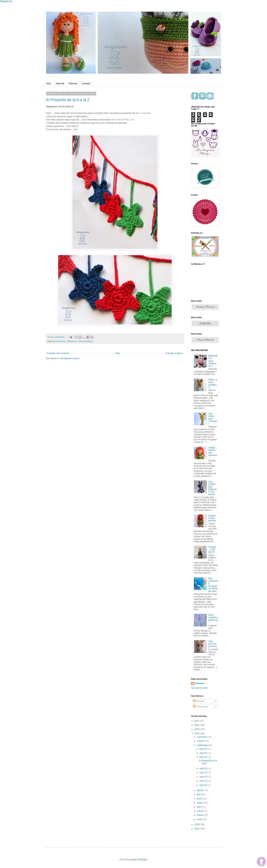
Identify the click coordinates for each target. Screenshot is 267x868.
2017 (197, 721)
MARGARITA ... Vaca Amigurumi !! (213, 361)
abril (199, 807)
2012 (197, 829)
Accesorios (61, 341)
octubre (201, 741)
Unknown (200, 683)
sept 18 (203, 768)
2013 (197, 824)
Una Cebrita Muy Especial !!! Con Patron (212, 488)
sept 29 (203, 749)
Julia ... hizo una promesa (212, 644)
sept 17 (203, 773)
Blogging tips (6, 1)
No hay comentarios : (57, 337)
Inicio (49, 84)
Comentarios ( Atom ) (70, 358)
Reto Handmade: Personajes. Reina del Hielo (213, 585)
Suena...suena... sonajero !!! (213, 383)
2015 (197, 729)
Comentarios (201, 707)
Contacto (86, 84)
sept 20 (203, 757)
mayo (200, 803)
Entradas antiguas (174, 353)
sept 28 (203, 753)
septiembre (203, 745)
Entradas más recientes (58, 353)
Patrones (73, 84)
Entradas (199, 701)
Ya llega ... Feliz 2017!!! (212, 550)
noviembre (202, 737)
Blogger (143, 860)
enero (200, 819)
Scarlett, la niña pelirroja (212, 518)
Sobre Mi (60, 84)
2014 (197, 733)
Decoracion (73, 341)
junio (199, 799)
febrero (201, 815)
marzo (200, 811)
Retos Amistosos (86, 341)
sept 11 (203, 781)
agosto (200, 790)
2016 (197, 725)
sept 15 (203, 777)
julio (199, 794)
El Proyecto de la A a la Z (68, 100)
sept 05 (203, 785)
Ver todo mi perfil (199, 688)
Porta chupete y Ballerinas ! (213, 619)
